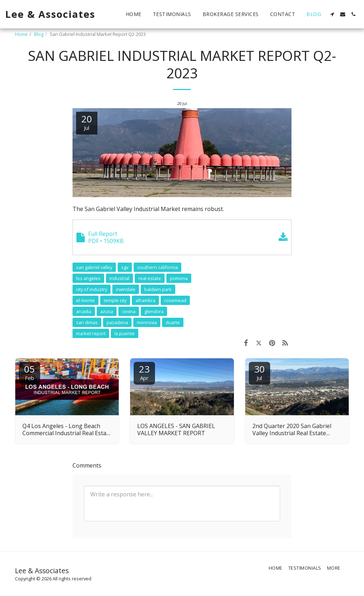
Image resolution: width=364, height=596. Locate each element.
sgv (125, 267)
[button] (332, 14)
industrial (119, 278)
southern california (157, 267)
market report (91, 333)
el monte (85, 300)
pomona (179, 278)
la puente (125, 333)
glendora (154, 311)
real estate (150, 278)
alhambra (145, 300)
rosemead (175, 300)
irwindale (126, 289)
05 (30, 372)
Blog (39, 34)
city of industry (92, 289)
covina (129, 311)
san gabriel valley (94, 267)
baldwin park (158, 289)
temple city (115, 300)
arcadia (84, 311)
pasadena (117, 322)
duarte (173, 322)
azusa (107, 311)
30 (259, 372)
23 (144, 372)
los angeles (88, 278)
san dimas (87, 322)
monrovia (147, 322)
